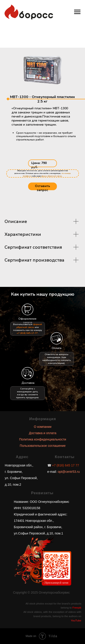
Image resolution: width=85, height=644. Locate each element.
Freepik (77, 608)
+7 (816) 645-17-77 (27, 333)
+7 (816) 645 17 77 (66, 465)
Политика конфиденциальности (42, 439)
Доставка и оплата (43, 433)
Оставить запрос (42, 188)
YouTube (76, 620)
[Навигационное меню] (77, 12)
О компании (42, 427)
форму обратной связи (52, 176)
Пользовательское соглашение (43, 446)
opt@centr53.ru (68, 472)
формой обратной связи (29, 326)
